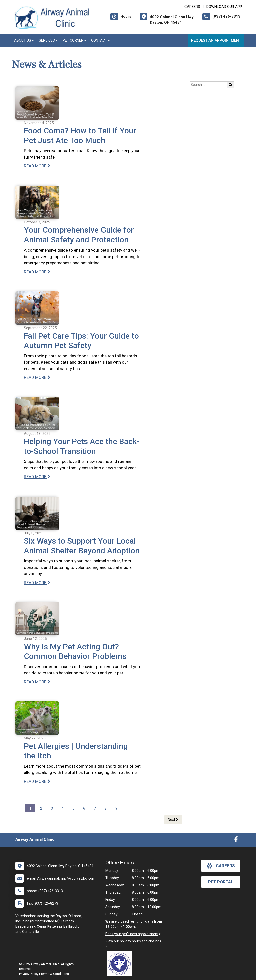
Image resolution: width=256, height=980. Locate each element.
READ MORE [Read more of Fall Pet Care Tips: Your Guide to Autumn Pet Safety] (37, 377)
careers (221, 866)
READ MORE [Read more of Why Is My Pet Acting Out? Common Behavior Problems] (37, 682)
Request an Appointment (216, 40)
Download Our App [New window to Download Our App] (224, 7)
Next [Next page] (173, 820)
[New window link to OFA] (120, 964)
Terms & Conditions (55, 974)
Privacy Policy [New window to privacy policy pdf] (29, 974)
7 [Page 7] (95, 808)
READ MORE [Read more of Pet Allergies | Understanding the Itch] (37, 781)
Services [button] (48, 40)
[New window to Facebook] (236, 841)
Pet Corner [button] (74, 40)
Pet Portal (221, 882)
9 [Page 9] (116, 808)
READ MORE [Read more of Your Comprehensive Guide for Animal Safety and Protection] (37, 272)
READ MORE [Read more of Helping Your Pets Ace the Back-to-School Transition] (37, 477)
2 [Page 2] (41, 808)
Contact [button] (101, 40)
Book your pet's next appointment (132, 934)
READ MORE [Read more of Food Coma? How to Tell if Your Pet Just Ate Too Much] (37, 166)
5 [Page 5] (73, 808)
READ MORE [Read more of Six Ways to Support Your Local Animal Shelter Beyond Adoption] (37, 583)
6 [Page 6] (84, 808)
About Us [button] (24, 40)
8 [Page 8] (106, 808)
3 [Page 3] (52, 808)
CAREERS (192, 7)
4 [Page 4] (63, 808)
